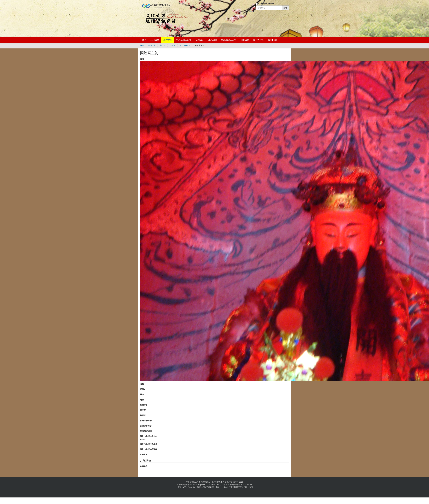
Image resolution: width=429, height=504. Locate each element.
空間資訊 (200, 40)
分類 (142, 384)
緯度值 (143, 415)
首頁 (144, 40)
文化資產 (155, 40)
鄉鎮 (142, 400)
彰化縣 (163, 45)
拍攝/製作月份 (146, 426)
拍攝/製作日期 (146, 431)
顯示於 (143, 389)
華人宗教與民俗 (184, 40)
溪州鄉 (173, 45)
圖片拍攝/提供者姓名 (149, 436)
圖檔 (142, 59)
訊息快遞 (213, 40)
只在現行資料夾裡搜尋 (266, 4)
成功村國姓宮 (185, 45)
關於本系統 (259, 40)
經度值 (143, 410)
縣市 (142, 394)
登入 (252, 11)
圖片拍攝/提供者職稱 (149, 449)
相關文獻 (144, 455)
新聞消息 (273, 40)
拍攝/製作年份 (146, 421)
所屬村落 (144, 405)
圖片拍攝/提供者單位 (149, 444)
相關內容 (144, 466)
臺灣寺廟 (168, 40)
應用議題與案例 (229, 40)
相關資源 (245, 40)
